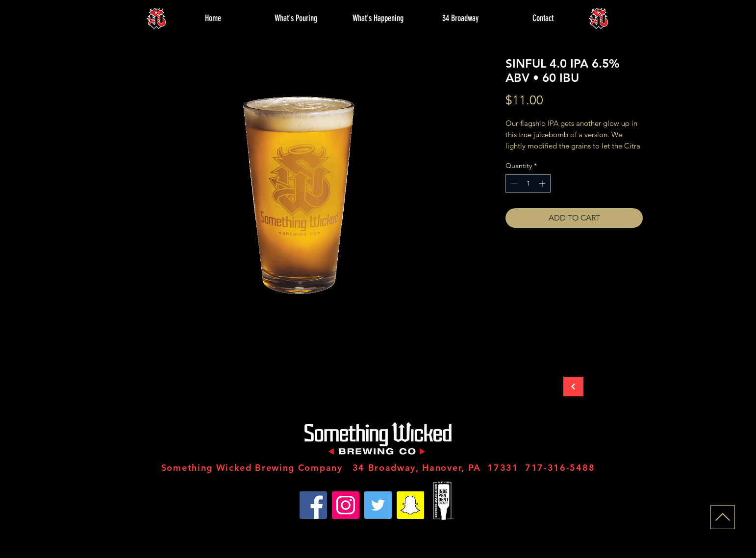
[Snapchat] (410, 505)
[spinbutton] (528, 183)
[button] (296, 18)
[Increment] (543, 183)
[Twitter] (378, 505)
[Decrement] (513, 183)
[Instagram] (346, 505)
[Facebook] (313, 505)
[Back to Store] (573, 387)
